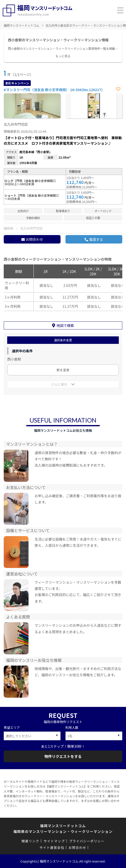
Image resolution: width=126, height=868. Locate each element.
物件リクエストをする (63, 756)
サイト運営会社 (52, 847)
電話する (96, 239)
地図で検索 (65, 325)
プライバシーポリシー (87, 841)
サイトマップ (54, 841)
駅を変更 (63, 370)
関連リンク (31, 841)
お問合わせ (34, 239)
